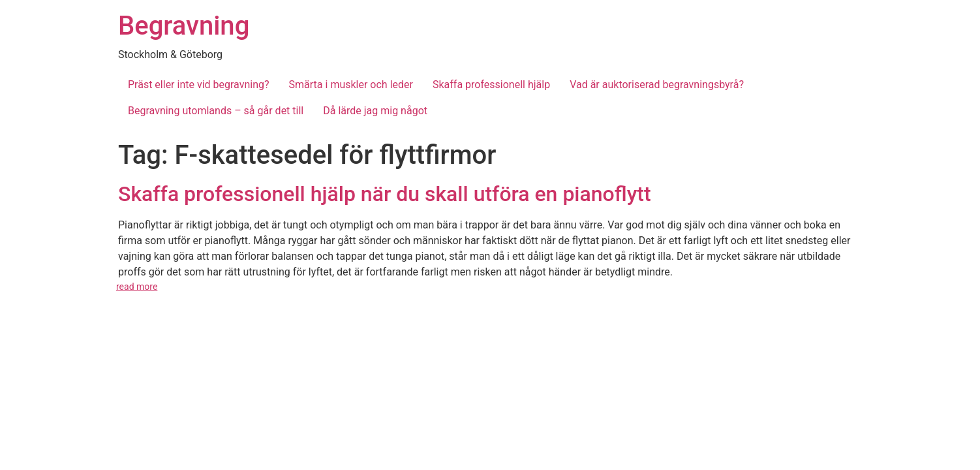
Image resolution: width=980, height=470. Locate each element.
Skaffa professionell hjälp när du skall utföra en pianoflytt (385, 194)
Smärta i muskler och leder (351, 85)
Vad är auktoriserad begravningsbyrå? (657, 85)
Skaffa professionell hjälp (491, 85)
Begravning (184, 26)
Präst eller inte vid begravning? (199, 85)
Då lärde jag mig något (375, 111)
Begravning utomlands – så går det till (216, 111)
